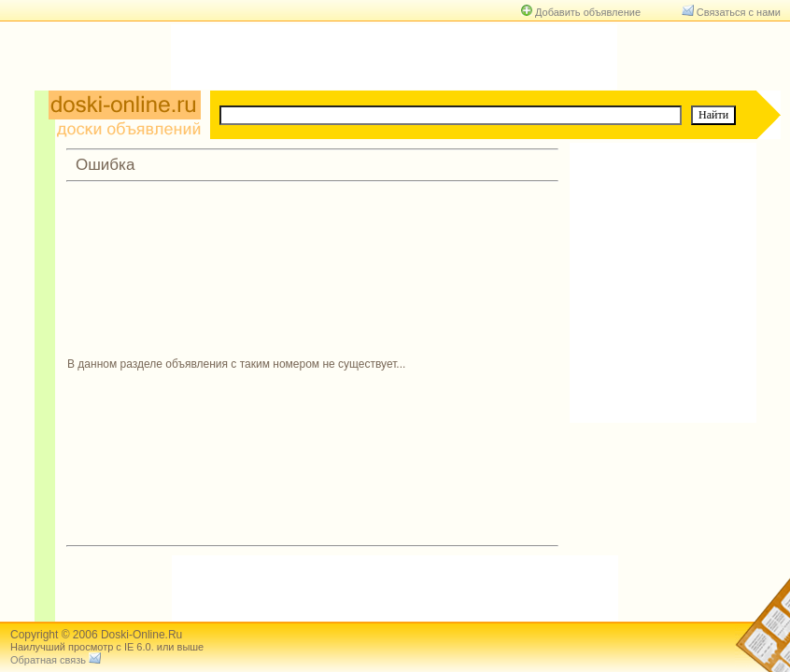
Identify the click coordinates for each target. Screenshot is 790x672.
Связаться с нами (731, 12)
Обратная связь (56, 660)
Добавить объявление (581, 12)
